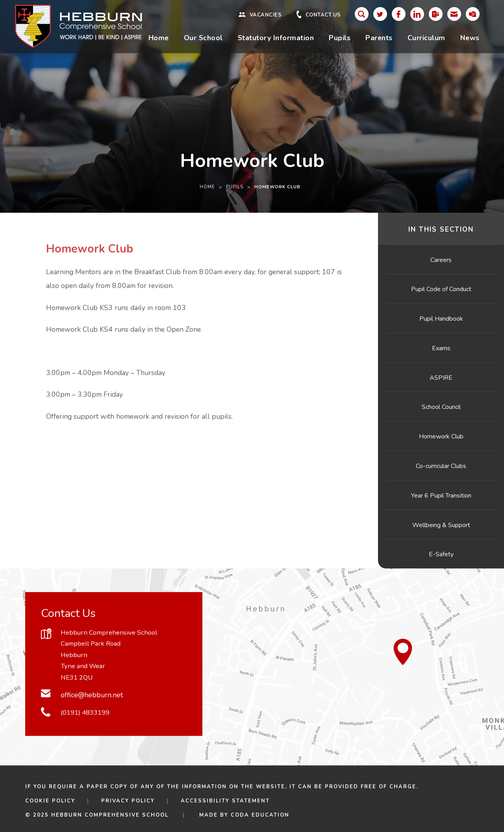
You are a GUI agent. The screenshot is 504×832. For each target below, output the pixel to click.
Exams (441, 348)
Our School (203, 38)
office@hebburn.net (92, 695)
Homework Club (441, 436)
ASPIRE (441, 378)
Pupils (340, 38)
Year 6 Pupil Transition (441, 496)
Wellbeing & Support (441, 525)
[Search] (362, 14)
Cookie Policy (50, 801)
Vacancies (266, 15)
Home (159, 38)
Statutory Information (276, 38)
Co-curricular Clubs (441, 466)
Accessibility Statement (225, 801)
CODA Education (260, 815)
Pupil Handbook (441, 319)
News (470, 38)
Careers (441, 260)
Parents (379, 38)
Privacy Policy (128, 801)
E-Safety (441, 554)
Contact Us (323, 15)
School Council (441, 407)
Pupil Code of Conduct (441, 289)
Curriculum (426, 38)
